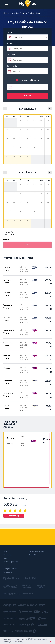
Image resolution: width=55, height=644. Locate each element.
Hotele (6, 558)
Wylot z (9, 32)
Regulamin (8, 572)
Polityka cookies (10, 568)
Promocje (7, 555)
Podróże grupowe (11, 562)
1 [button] (13, 87)
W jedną (35, 80)
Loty (5, 551)
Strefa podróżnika (37, 551)
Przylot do (10, 43)
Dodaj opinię (14, 516)
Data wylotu (11, 55)
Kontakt (33, 555)
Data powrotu (12, 66)
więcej (21, 642)
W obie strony (22, 80)
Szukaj (27, 96)
